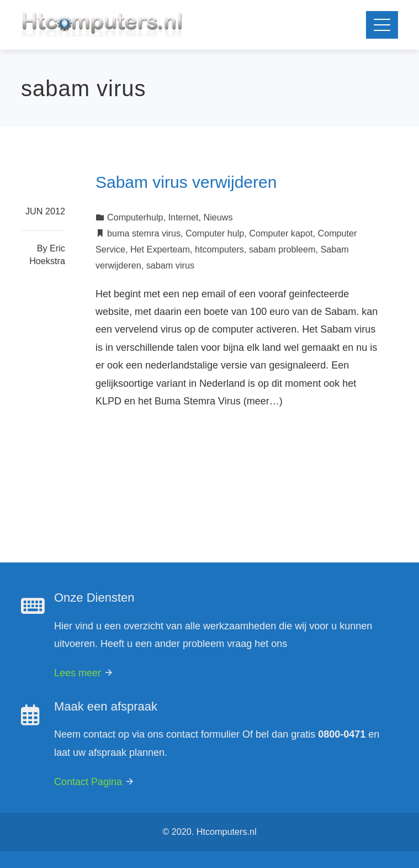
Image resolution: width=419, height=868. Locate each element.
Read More (131, 444)
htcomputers (219, 249)
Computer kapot (281, 233)
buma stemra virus (144, 233)
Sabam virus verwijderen (186, 182)
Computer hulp (215, 233)
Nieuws (218, 217)
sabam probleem (282, 249)
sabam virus (170, 265)
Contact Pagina (94, 782)
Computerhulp (135, 217)
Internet (184, 217)
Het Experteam (160, 249)
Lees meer (84, 673)
